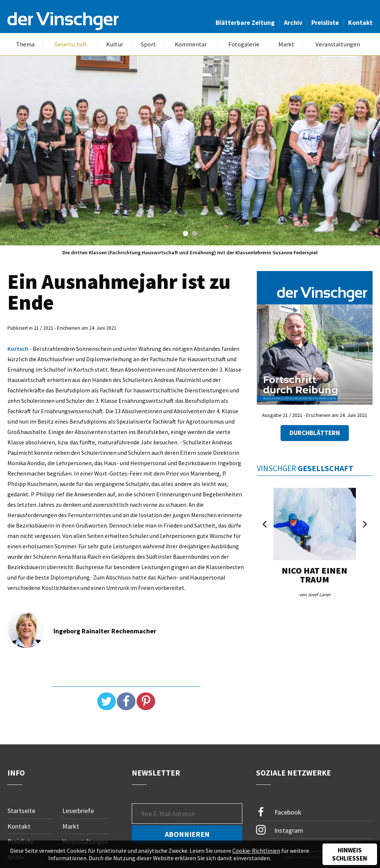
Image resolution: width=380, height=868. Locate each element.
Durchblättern (315, 433)
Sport (148, 44)
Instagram (280, 830)
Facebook (279, 812)
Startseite (21, 811)
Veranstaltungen (338, 44)
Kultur (115, 44)
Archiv (293, 23)
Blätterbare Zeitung (245, 23)
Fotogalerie (244, 44)
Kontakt (360, 23)
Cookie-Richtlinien (256, 851)
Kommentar (191, 44)
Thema (25, 44)
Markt (286, 44)
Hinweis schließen (350, 854)
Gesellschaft (71, 44)
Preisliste (325, 23)
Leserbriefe (78, 811)
